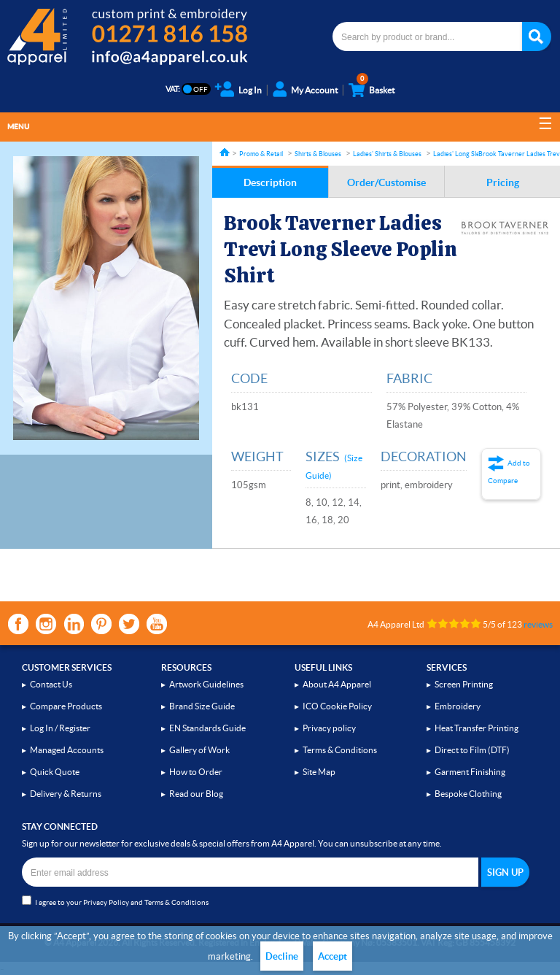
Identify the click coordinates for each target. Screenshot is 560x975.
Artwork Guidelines (206, 684)
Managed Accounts (67, 750)
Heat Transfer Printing (477, 728)
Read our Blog (196, 794)
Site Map (319, 772)
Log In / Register (60, 728)
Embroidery (458, 706)
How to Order (196, 772)
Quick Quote (55, 772)
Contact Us (51, 684)
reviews (538, 624)
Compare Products (66, 706)
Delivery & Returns (66, 794)
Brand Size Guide (202, 706)
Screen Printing (464, 684)
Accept (332, 956)
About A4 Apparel (337, 684)
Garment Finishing (470, 772)
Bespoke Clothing (468, 794)
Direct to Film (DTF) (472, 750)
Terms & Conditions (340, 750)
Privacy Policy (106, 902)
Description (270, 182)
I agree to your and (115, 901)
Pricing (503, 182)
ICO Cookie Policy (337, 706)
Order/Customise (386, 182)
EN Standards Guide (207, 728)
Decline (282, 956)
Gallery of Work (199, 750)
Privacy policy (329, 728)
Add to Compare (509, 472)
